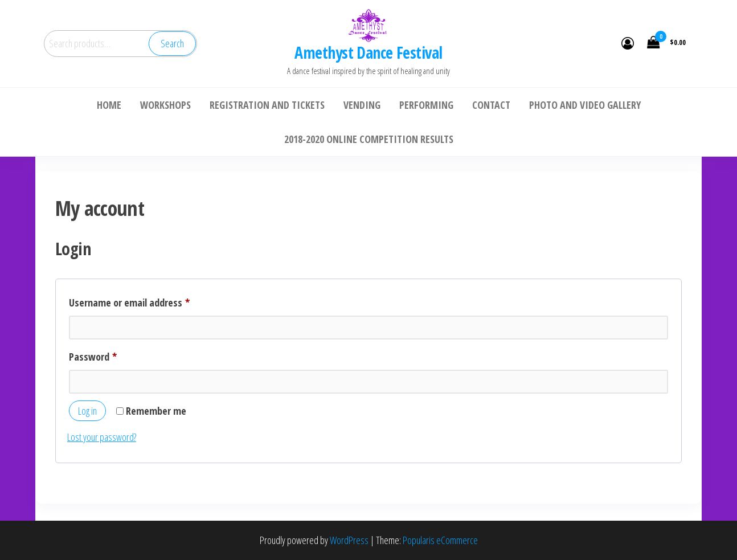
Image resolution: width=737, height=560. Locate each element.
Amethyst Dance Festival (368, 52)
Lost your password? (102, 437)
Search (172, 43)
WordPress (349, 540)
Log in (87, 411)
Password (111, 355)
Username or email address (147, 301)
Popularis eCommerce (440, 540)
